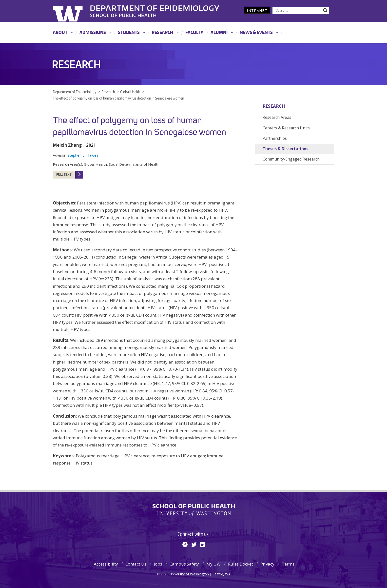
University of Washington (73, 11)
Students (129, 32)
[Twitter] (194, 544)
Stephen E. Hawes (83, 155)
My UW (213, 564)
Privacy (267, 564)
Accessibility (106, 564)
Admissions (93, 32)
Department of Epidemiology (155, 7)
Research (163, 32)
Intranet (257, 10)
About (60, 32)
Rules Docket (241, 564)
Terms (288, 564)
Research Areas (277, 117)
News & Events (256, 32)
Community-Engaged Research (291, 159)
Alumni (219, 32)
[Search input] (298, 10)
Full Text (64, 174)
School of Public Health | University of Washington (194, 510)
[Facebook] (185, 544)
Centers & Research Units (286, 128)
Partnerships (275, 138)
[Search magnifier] (325, 10)
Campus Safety (184, 564)
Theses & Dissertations (285, 149)
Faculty (194, 32)
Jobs (158, 564)
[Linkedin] (203, 544)
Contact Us (136, 564)
